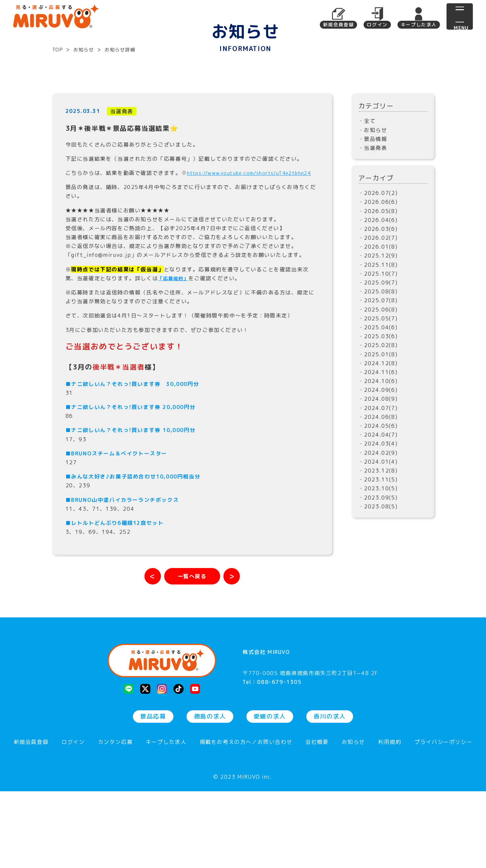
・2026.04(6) (378, 284)
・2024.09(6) (378, 454)
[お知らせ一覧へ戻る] (192, 650)
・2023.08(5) (378, 571)
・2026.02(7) (378, 302)
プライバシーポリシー (443, 819)
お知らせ (353, 819)
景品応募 (153, 793)
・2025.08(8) (378, 356)
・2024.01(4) (378, 526)
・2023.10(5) (378, 553)
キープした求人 (419, 25)
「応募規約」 (175, 352)
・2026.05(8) (378, 275)
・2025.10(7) (378, 338)
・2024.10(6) (378, 446)
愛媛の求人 (270, 793)
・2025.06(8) (378, 374)
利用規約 (390, 819)
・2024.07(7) (378, 472)
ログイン (377, 25)
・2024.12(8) (378, 427)
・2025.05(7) (378, 383)
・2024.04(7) (378, 499)
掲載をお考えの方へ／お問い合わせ (246, 819)
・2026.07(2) (378, 258)
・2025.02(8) (378, 410)
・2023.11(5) (378, 544)
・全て (367, 185)
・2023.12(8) (378, 535)
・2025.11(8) (378, 329)
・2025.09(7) (378, 347)
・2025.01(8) (378, 419)
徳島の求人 (210, 793)
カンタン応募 (115, 819)
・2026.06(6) (378, 266)
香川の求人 (330, 793)
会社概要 (317, 819)
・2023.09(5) (378, 562)
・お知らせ (373, 194)
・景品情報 (373, 203)
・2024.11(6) (378, 437)
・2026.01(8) (378, 311)
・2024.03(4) (378, 508)
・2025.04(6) (378, 392)
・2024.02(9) (378, 517)
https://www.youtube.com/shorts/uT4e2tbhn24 (134, 246)
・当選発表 (373, 212)
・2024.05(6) (378, 490)
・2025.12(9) (378, 320)
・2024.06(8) (378, 481)
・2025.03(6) (378, 401)
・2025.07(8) (378, 365)
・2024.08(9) (378, 463)
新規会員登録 (339, 25)
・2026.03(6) (378, 293)
